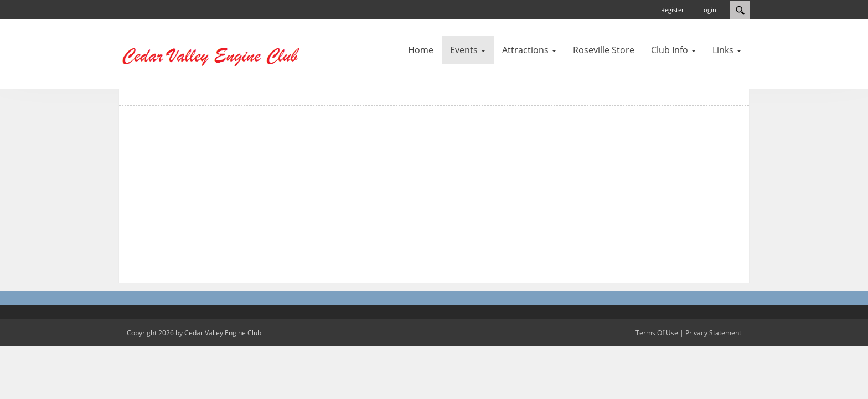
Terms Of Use (657, 333)
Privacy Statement (713, 333)
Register (672, 10)
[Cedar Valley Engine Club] (215, 53)
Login (708, 10)
